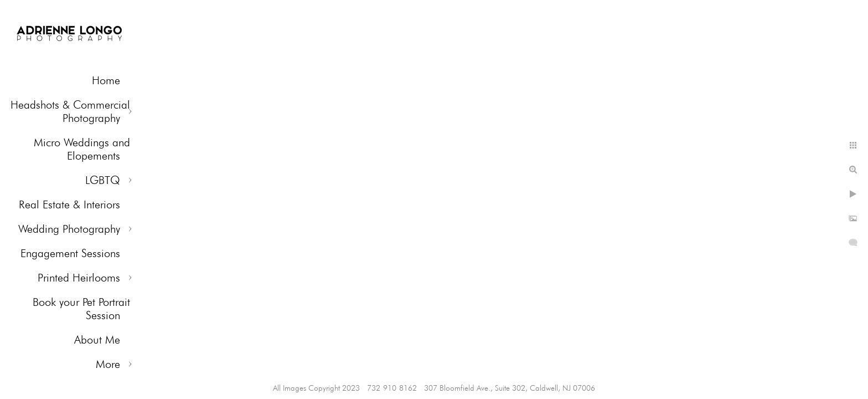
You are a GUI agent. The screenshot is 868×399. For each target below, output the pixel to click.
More (108, 364)
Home (106, 80)
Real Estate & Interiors (69, 204)
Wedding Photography (69, 229)
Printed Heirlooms (79, 278)
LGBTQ (103, 180)
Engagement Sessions (70, 253)
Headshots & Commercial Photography (70, 111)
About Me (97, 340)
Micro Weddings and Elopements (82, 149)
